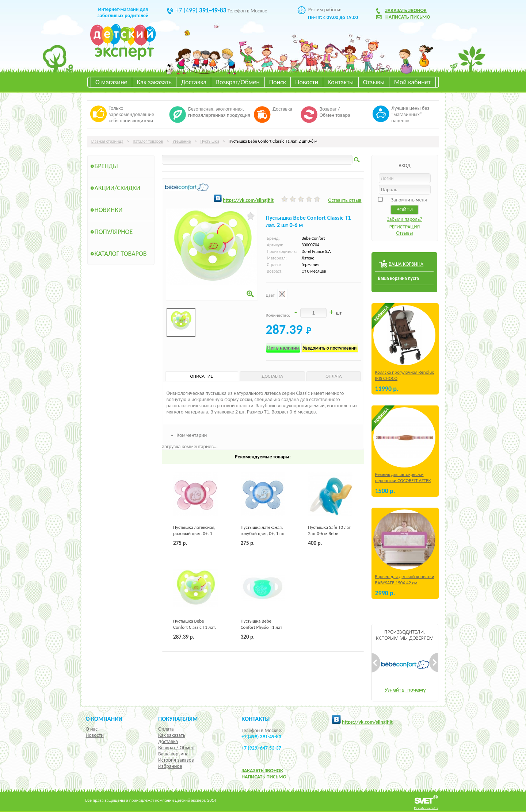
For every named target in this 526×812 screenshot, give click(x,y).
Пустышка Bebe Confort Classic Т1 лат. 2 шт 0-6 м (195, 627)
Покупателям (178, 719)
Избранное (170, 766)
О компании (104, 719)
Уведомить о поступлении (330, 348)
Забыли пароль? (405, 219)
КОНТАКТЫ (256, 719)
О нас (92, 729)
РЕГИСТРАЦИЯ (405, 227)
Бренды (106, 166)
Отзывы (374, 82)
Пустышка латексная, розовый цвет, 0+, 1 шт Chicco (194, 533)
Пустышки (209, 141)
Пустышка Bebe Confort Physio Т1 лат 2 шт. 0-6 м (262, 627)
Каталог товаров (148, 141)
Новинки (109, 210)
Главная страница (107, 141)
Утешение (182, 141)
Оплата (166, 729)
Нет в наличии (283, 348)
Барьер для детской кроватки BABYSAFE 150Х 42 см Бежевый (405, 583)
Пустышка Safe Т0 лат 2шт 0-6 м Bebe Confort (329, 533)
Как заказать (154, 82)
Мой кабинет (412, 82)
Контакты (341, 82)
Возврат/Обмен (238, 82)
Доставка (194, 82)
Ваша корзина (173, 754)
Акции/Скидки (118, 188)
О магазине (111, 82)
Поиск (278, 82)
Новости (307, 82)
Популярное (114, 232)
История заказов (176, 760)
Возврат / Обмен (176, 748)
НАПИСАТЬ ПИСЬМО (264, 777)
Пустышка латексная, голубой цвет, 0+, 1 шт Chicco (263, 533)
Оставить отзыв (345, 200)
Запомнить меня (409, 200)
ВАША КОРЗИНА (406, 264)
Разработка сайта (426, 808)
